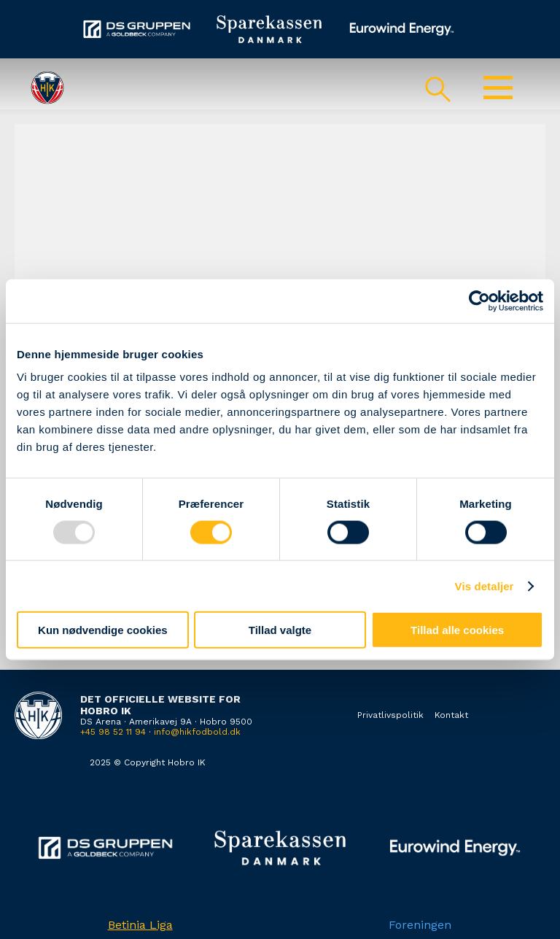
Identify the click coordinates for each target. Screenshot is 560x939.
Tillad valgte (280, 630)
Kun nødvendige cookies (103, 630)
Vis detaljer (485, 586)
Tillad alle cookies (457, 630)
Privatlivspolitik (390, 715)
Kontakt (451, 715)
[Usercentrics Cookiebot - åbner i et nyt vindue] (479, 301)
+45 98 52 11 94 (113, 732)
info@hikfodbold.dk (197, 732)
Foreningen (420, 925)
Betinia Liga (140, 925)
